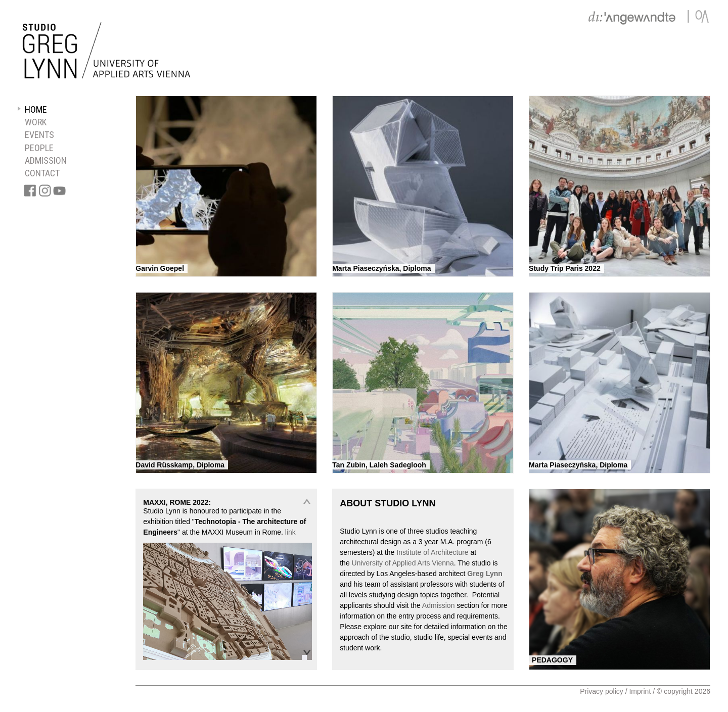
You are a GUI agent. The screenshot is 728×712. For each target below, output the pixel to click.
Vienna (443, 563)
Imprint (640, 691)
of (388, 563)
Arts (424, 563)
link (290, 532)
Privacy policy (602, 691)
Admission (439, 605)
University (367, 563)
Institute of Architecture (432, 552)
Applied (404, 563)
